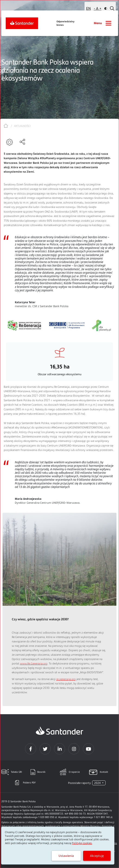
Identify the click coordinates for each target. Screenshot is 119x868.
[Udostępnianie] (23, 142)
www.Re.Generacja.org (34, 663)
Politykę (82, 843)
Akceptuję (97, 856)
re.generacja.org (66, 679)
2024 (98, 783)
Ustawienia (66, 856)
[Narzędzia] (10, 142)
